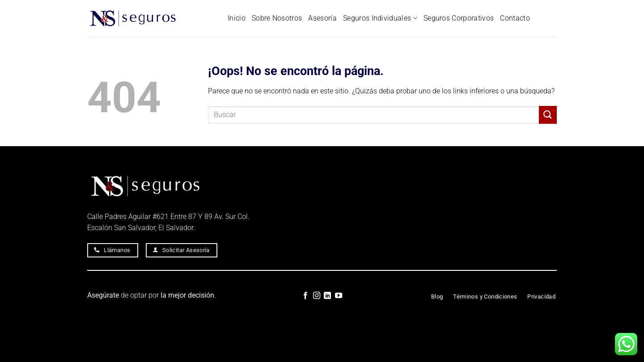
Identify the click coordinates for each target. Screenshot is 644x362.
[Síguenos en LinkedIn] (327, 296)
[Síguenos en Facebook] (305, 296)
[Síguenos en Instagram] (317, 296)
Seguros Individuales (380, 18)
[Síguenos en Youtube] (339, 296)
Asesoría (322, 18)
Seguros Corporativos (459, 18)
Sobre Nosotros (277, 18)
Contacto (515, 18)
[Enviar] (548, 115)
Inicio (237, 18)
